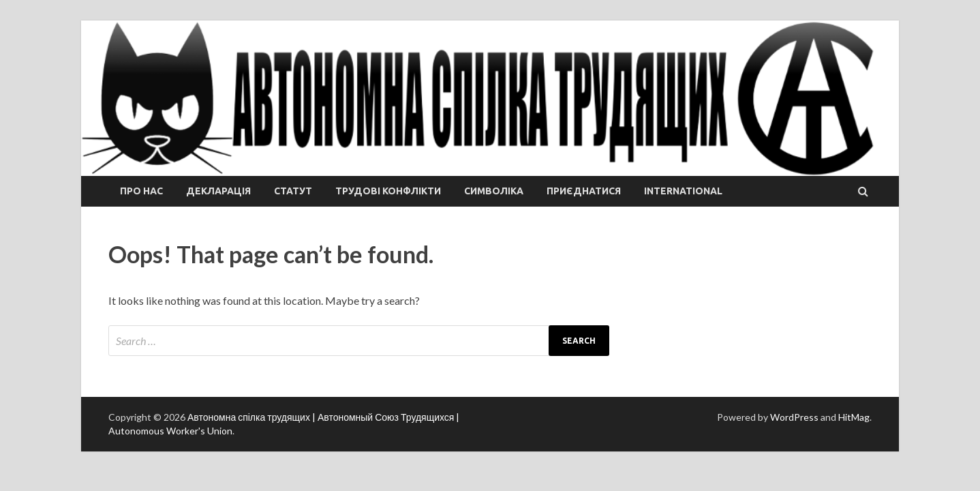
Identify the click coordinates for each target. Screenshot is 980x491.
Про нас (141, 191)
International (683, 191)
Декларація (218, 191)
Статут (293, 191)
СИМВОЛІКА (494, 191)
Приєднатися (584, 191)
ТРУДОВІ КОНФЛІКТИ (388, 191)
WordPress (794, 417)
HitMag (854, 417)
